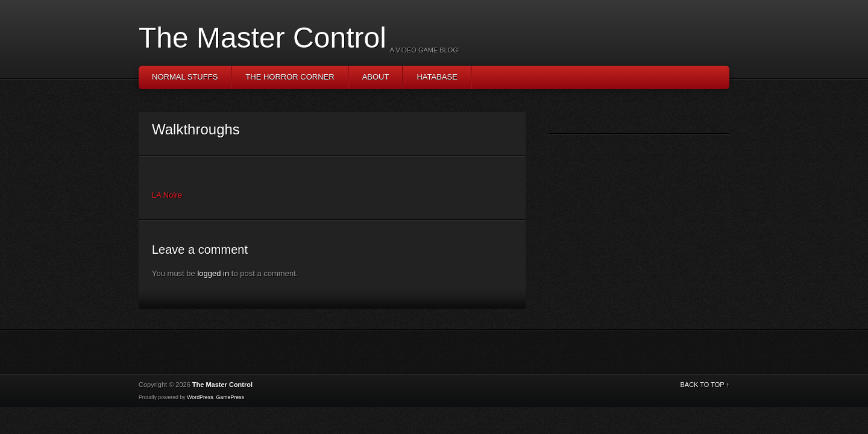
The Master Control (263, 38)
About (376, 77)
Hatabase (437, 77)
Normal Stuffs (185, 77)
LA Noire (167, 195)
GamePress (230, 397)
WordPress (200, 397)
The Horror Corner (290, 77)
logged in (213, 273)
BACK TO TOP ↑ (705, 385)
